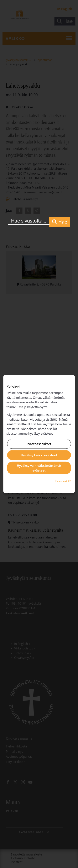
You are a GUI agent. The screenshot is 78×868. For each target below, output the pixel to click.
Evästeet (63, 481)
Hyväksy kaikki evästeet (39, 455)
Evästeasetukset (39, 444)
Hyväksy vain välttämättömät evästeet (39, 468)
